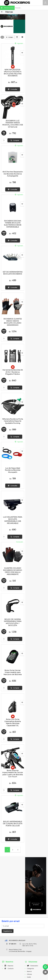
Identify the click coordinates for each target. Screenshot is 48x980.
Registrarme (8, 931)
